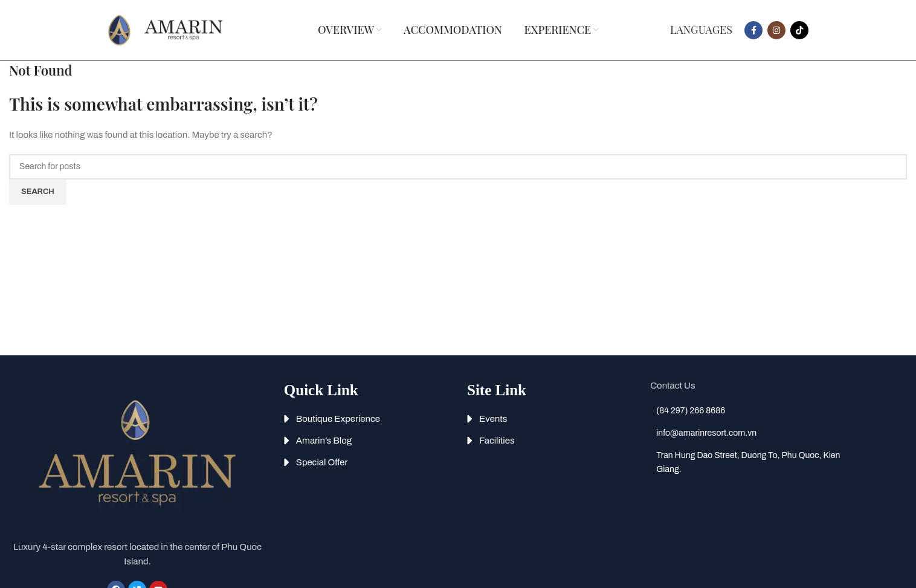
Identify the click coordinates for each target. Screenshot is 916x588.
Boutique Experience (338, 419)
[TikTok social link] (799, 30)
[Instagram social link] (776, 30)
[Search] (458, 167)
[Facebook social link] (753, 30)
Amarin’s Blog (324, 441)
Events (493, 419)
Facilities (497, 441)
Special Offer (322, 462)
